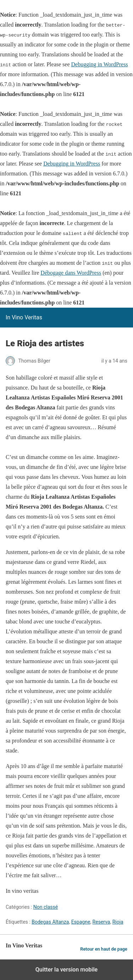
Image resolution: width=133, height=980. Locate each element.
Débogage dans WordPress (71, 273)
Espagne (81, 922)
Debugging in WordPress (99, 64)
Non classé (46, 907)
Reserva (101, 922)
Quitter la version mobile (66, 970)
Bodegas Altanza (50, 922)
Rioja (118, 922)
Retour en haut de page (104, 949)
